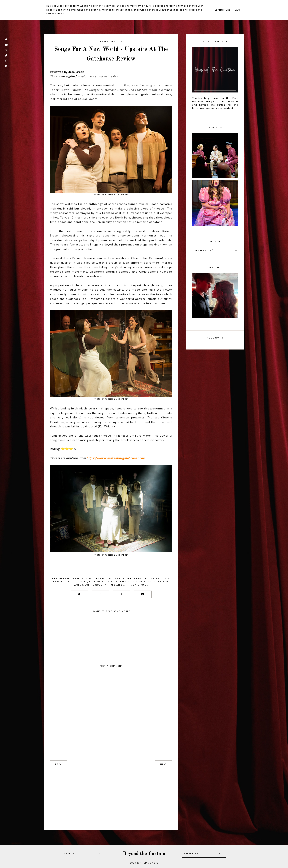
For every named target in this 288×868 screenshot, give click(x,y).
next (163, 764)
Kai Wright (153, 579)
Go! (101, 853)
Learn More (223, 10)
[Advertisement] (111, 796)
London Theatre (76, 582)
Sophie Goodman (97, 585)
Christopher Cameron (68, 579)
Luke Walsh (97, 582)
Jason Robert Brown (128, 579)
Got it (239, 10)
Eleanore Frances (99, 579)
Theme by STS (149, 863)
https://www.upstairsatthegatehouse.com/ (116, 458)
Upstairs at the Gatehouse (129, 585)
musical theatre (119, 582)
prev (58, 764)
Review (138, 582)
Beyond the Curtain (144, 854)
